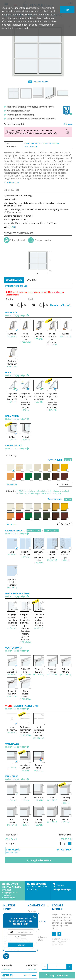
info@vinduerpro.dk (64, 889)
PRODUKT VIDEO (41, 82)
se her (12, 227)
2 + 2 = (18, 937)
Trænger (20, 945)
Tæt (67, 10)
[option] (38, 51)
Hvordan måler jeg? (60, 305)
